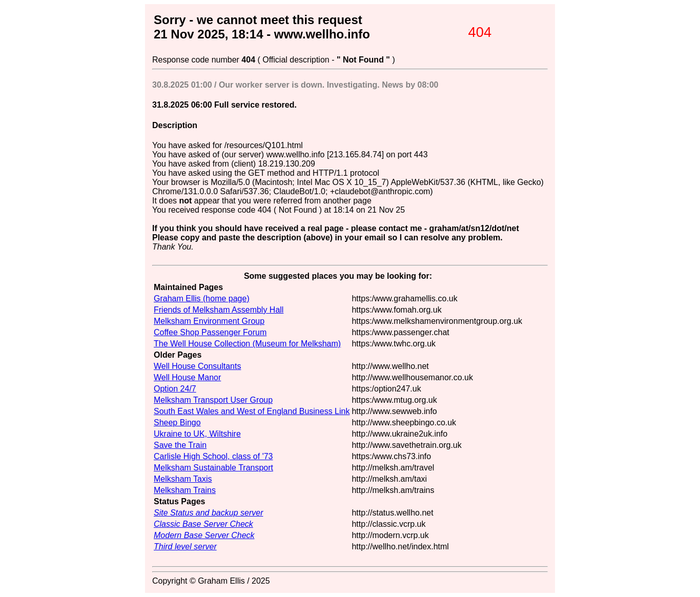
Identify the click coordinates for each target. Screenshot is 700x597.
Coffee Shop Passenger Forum (210, 332)
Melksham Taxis (183, 479)
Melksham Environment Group (209, 321)
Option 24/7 (175, 389)
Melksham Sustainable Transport (213, 468)
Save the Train (180, 445)
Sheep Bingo (177, 423)
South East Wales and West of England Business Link (252, 411)
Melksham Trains (185, 490)
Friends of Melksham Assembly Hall (219, 310)
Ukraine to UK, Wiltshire (197, 434)
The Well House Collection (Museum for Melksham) (247, 344)
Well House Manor (187, 377)
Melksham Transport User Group (213, 400)
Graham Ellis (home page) (202, 298)
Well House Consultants (197, 366)
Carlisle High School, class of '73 (213, 456)
